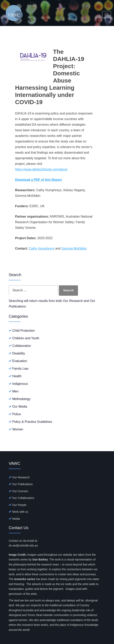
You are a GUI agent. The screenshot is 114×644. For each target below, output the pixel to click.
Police (17, 414)
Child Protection (24, 331)
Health (17, 376)
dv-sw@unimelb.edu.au (23, 545)
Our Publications (23, 484)
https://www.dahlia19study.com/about (41, 169)
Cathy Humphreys (42, 248)
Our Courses (20, 491)
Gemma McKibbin (74, 248)
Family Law (20, 369)
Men (15, 391)
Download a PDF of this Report (38, 180)
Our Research (21, 477)
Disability (19, 353)
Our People (19, 505)
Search (69, 290)
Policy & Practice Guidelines (32, 422)
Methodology (21, 399)
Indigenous (20, 384)
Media (16, 519)
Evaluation (20, 361)
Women (18, 429)
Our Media (20, 407)
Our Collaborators (23, 498)
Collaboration (22, 346)
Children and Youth (26, 338)
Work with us (20, 512)
